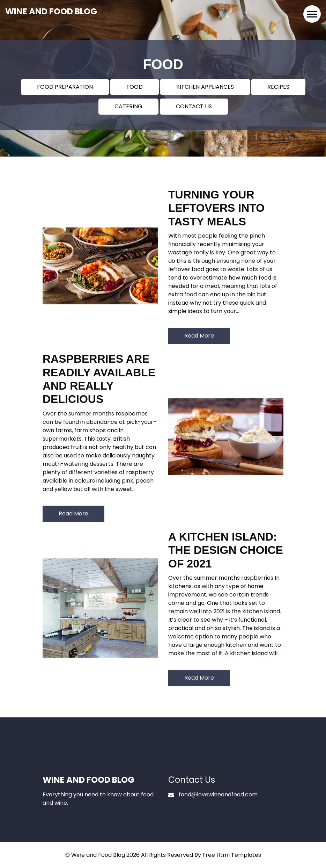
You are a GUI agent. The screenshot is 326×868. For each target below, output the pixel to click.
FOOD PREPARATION (65, 87)
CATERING (128, 106)
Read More (199, 336)
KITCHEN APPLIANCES (205, 87)
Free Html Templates (232, 855)
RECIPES (278, 87)
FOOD (135, 87)
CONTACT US (194, 106)
